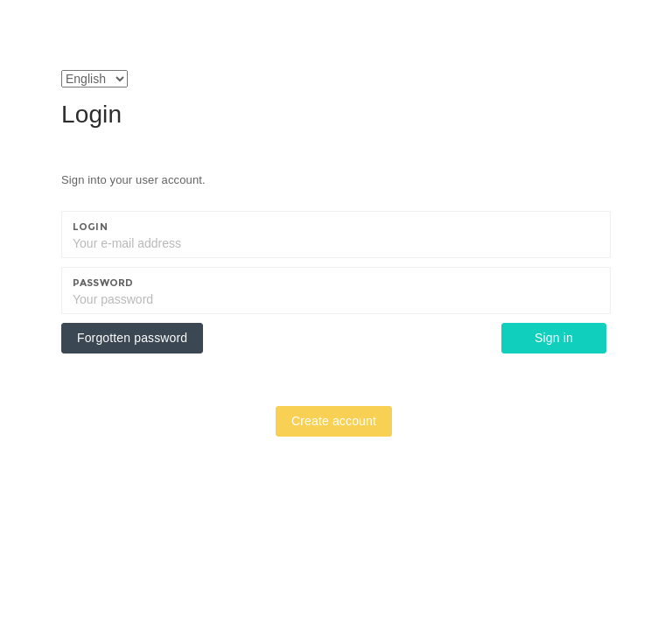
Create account (334, 421)
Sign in (554, 338)
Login (90, 227)
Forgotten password (132, 338)
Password (103, 283)
